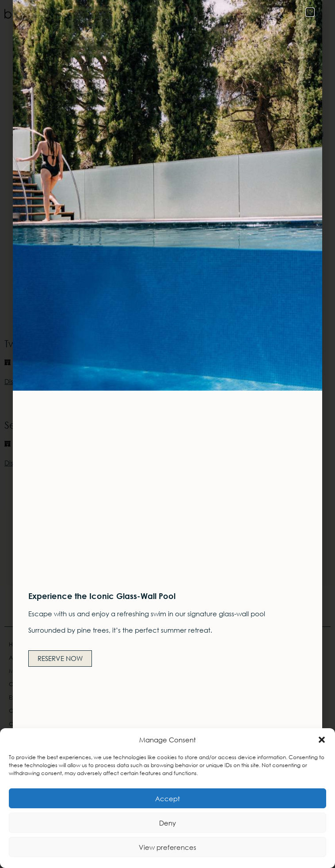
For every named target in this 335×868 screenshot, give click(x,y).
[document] (167, 434)
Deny (167, 823)
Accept (167, 799)
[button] (322, 740)
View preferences (167, 847)
